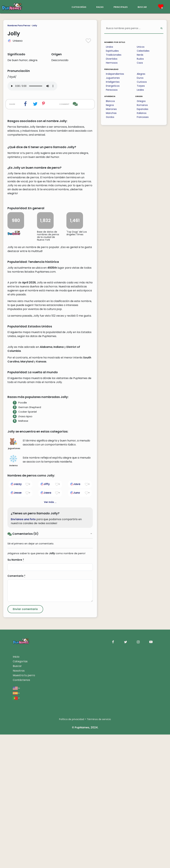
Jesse (18, 626)
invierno (13, 595)
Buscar (17, 800)
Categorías (20, 795)
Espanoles (143, 109)
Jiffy (47, 618)
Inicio (16, 790)
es (16, 826)
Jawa (47, 626)
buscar (142, 7)
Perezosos (112, 90)
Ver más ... (50, 636)
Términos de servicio (99, 853)
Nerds (140, 55)
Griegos (141, 101)
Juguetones (113, 78)
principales (121, 7)
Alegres (141, 74)
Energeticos (113, 86)
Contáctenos (21, 813)
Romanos (142, 105)
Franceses (143, 117)
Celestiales (143, 51)
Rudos (140, 59)
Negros (110, 105)
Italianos (142, 113)
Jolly (35, 25)
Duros (140, 78)
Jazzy (18, 618)
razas (100, 7)
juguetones (14, 577)
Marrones (111, 109)
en (16, 821)
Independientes (115, 74)
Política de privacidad (72, 853)
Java (77, 618)
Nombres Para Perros (19, 25)
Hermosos (112, 63)
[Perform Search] (161, 28)
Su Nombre (16, 693)
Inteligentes (113, 82)
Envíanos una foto (23, 653)
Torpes (141, 86)
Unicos (141, 47)
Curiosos (142, 82)
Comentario (16, 709)
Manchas (111, 113)
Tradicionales (114, 55)
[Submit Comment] (25, 743)
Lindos (109, 47)
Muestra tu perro (24, 809)
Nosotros (19, 804)
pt (16, 831)
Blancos (110, 101)
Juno (77, 626)
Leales (140, 90)
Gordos (110, 117)
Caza (140, 63)
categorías (79, 7)
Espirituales (112, 51)
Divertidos (112, 59)
